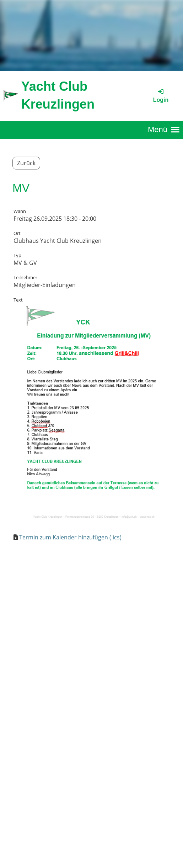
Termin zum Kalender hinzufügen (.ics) (70, 537)
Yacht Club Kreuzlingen (58, 95)
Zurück (26, 163)
